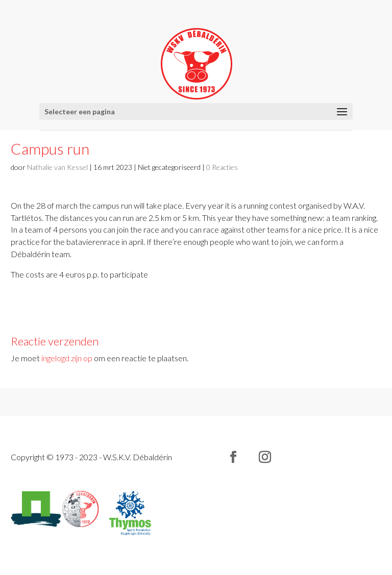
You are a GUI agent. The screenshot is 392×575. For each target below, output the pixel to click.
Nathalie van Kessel (57, 167)
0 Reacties (222, 167)
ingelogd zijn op (67, 358)
